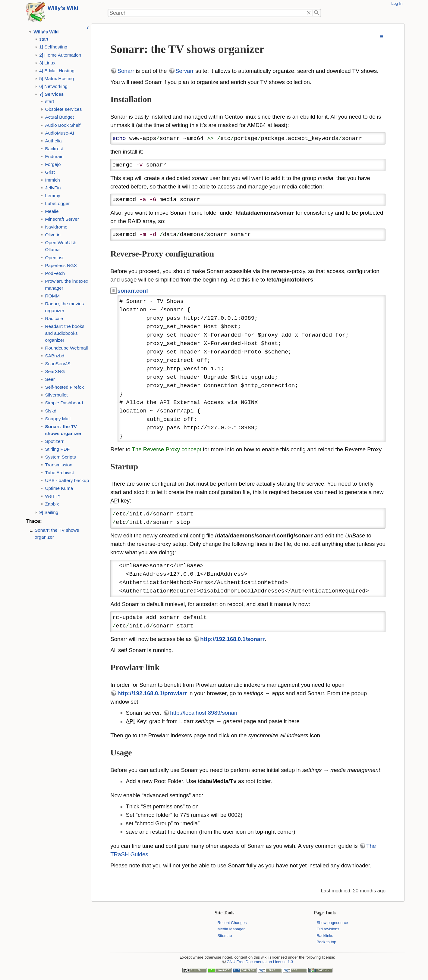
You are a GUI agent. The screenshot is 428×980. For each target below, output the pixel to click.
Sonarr (126, 71)
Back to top (326, 942)
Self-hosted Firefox (64, 387)
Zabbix (52, 504)
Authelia (53, 141)
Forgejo (53, 164)
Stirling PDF (57, 449)
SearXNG (55, 371)
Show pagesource (332, 923)
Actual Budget (59, 117)
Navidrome (56, 227)
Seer (50, 379)
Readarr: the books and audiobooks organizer (65, 333)
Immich (52, 180)
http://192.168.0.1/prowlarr (152, 693)
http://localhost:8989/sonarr (204, 713)
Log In (397, 3)
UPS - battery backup (67, 480)
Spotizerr (54, 441)
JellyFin (53, 188)
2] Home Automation (60, 55)
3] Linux (47, 63)
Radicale (54, 318)
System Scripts (60, 457)
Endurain (54, 156)
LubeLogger (57, 203)
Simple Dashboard (64, 403)
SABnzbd (55, 356)
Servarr (185, 71)
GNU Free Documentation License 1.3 (260, 962)
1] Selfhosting (53, 47)
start (44, 39)
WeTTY (53, 496)
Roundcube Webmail (66, 348)
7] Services (51, 94)
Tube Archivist (59, 473)
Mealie (52, 211)
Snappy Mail (58, 419)
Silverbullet (56, 395)
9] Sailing (49, 512)
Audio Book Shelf (63, 125)
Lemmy (52, 196)
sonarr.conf (133, 291)
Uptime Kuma (59, 488)
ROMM (52, 296)
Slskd (50, 411)
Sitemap (225, 936)
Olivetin (53, 235)
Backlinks (325, 936)
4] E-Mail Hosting (57, 71)
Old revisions (328, 929)
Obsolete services (63, 109)
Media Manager (231, 929)
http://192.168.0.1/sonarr (232, 639)
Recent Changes (232, 923)
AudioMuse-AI (59, 133)
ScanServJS (58, 364)
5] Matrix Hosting (57, 78)
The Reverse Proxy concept (166, 449)
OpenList (54, 258)
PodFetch (55, 273)
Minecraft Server (62, 219)
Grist (50, 172)
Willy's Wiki (63, 8)
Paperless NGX (61, 265)
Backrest (54, 149)
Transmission (59, 465)
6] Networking (53, 86)
